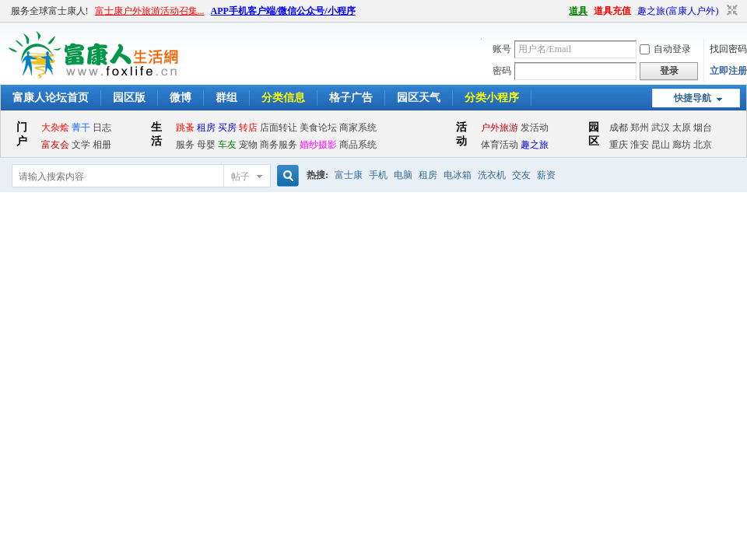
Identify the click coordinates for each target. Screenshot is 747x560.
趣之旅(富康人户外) (678, 11)
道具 (578, 11)
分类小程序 (492, 98)
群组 (226, 98)
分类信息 (283, 98)
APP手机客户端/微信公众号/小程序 (283, 11)
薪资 (546, 175)
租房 (428, 175)
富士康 (349, 175)
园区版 (129, 98)
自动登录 (665, 49)
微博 (181, 98)
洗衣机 (492, 175)
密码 (502, 71)
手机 (378, 175)
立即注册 (728, 71)
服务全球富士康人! (50, 11)
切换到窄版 (730, 11)
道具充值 (612, 11)
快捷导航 (693, 98)
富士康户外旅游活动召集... (150, 11)
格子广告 (351, 98)
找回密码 (728, 49)
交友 (521, 175)
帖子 (240, 177)
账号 (502, 49)
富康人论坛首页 (51, 98)
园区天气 (419, 98)
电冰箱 (458, 175)
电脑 (403, 175)
